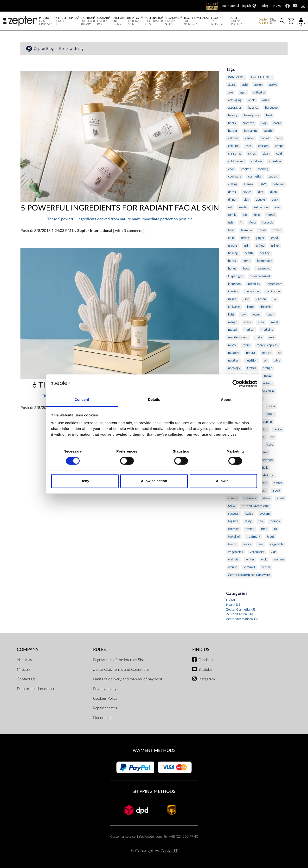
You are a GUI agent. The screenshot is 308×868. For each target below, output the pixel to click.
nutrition (251, 361)
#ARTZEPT (236, 77)
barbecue (271, 108)
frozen (277, 230)
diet (261, 192)
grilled (260, 246)
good (275, 238)
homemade (265, 261)
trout (271, 537)
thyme (250, 529)
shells (264, 468)
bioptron (248, 123)
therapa (275, 521)
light (231, 315)
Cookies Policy (105, 698)
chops (279, 146)
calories (233, 138)
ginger (260, 238)
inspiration (273, 291)
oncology (234, 368)
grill (247, 246)
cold (279, 154)
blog (264, 123)
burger (233, 131)
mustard (234, 353)
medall (233, 330)
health (249, 253)
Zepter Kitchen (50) (240, 614)
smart (278, 483)
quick (263, 429)
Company (28, 650)
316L (232, 85)
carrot (265, 138)
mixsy (232, 345)
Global (231, 600)
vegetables (236, 552)
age (231, 92)
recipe (278, 429)
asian (266, 100)
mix (272, 337)
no (280, 353)
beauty (233, 115)
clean (266, 154)
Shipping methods (154, 792)
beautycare (252, 115)
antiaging (259, 92)
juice (246, 299)
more (246, 345)
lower (256, 315)
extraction (261, 207)
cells (279, 138)
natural (251, 353)
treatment (253, 537)
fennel (271, 215)
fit (241, 223)
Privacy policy (105, 689)
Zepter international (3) (242, 619)
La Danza (234, 307)
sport (277, 491)
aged (243, 92)
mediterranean (238, 337)
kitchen (261, 299)
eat (230, 207)
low (243, 315)
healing (233, 253)
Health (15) (234, 605)
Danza (248, 184)
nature (267, 353)
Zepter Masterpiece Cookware (249, 575)
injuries (233, 291)
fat (245, 215)
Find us (201, 650)
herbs (232, 261)
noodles (233, 361)
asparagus (235, 108)
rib (273, 437)
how (246, 269)
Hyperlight (235, 276)
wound (233, 567)
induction (234, 284)
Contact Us (26, 679)
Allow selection (154, 481)
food (231, 230)
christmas (235, 154)
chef (248, 146)
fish (231, 223)
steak (266, 498)
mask (248, 322)
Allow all (223, 481)
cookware (235, 177)
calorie (268, 131)
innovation (252, 291)
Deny (85, 481)
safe (270, 445)
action (258, 85)
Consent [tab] (82, 399)
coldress (257, 161)
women (279, 559)
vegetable (277, 544)
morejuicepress (267, 345)
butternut (250, 131)
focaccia (268, 223)
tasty (248, 521)
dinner (232, 200)
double (260, 200)
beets (232, 123)
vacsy (247, 544)
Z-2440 (249, 567)
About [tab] (226, 399)
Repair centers (105, 708)
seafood (267, 460)
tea (261, 521)
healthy (265, 253)
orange (267, 368)
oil (266, 361)
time (264, 529)
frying (245, 238)
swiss (249, 514)
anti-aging (235, 100)
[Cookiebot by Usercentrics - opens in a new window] (236, 384)
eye (277, 207)
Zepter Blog (44, 49)
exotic (243, 207)
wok (264, 559)
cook (231, 169)
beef (269, 115)
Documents (103, 718)
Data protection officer (36, 689)
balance (253, 108)
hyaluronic (263, 269)
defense (278, 184)
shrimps (268, 475)
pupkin (267, 422)
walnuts (233, 559)
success (233, 514)
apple (252, 100)
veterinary (257, 552)
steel (280, 498)
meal (261, 322)
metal (259, 337)
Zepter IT (169, 851)
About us (24, 660)
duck (275, 200)
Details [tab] (154, 399)
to (276, 529)
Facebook (207, 660)
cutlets (273, 177)
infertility (254, 284)
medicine (267, 330)
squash (233, 498)
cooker (246, 169)
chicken (263, 146)
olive (277, 361)
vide (274, 552)
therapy (233, 529)
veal (260, 544)
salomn (263, 452)
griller (275, 246)
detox (232, 192)
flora (252, 223)
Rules (99, 650)
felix (257, 215)
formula (246, 230)
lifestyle (266, 307)
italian (232, 299)
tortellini (234, 537)
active (273, 85)
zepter (266, 567)
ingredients (275, 284)
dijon (273, 192)
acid (245, 85)
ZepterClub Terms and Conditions (121, 670)
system (265, 514)
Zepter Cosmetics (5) (241, 610)
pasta (268, 376)
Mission (23, 670)
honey (232, 269)
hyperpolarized (260, 276)
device (247, 192)
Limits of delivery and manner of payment (128, 679)
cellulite (233, 146)
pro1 (271, 414)
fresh (262, 230)
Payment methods (154, 751)
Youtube (205, 670)
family (232, 215)
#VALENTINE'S (261, 77)
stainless (250, 498)
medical (249, 330)
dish (246, 200)
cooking (263, 169)
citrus (252, 154)
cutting (233, 184)
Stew (232, 506)
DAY (263, 184)
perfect (267, 383)
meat (275, 322)
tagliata (233, 521)
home (246, 261)
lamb (250, 307)
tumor (232, 544)
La (274, 299)
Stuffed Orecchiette (255, 506)
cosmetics (255, 177)
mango (233, 322)
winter (250, 559)
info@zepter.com (149, 837)
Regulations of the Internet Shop (120, 660)
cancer (250, 138)
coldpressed (236, 161)
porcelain (268, 391)
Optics (252, 368)
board (277, 123)
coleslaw (275, 161)
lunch (270, 315)
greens (233, 246)
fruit (231, 238)
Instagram (207, 679)
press (272, 406)
